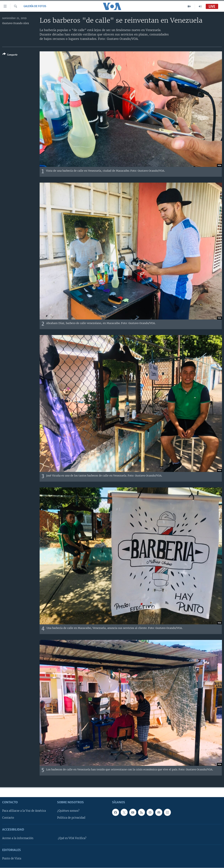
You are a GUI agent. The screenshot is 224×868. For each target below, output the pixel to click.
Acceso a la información (18, 838)
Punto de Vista (12, 858)
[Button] (10, 55)
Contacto (8, 818)
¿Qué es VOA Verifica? (72, 838)
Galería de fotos (35, 6)
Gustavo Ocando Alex (16, 23)
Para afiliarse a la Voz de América (24, 811)
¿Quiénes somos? (68, 811)
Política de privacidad (71, 818)
